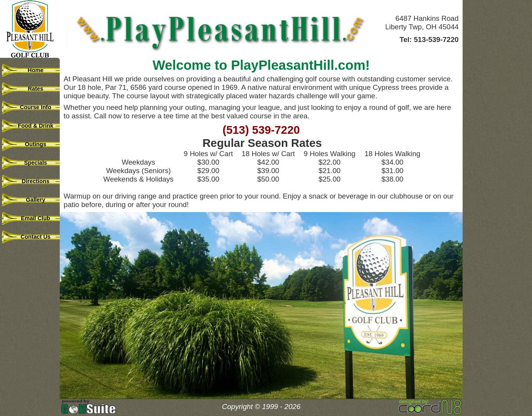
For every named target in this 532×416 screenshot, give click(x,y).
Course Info (31, 107)
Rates (31, 89)
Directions (31, 181)
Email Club (31, 218)
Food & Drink (31, 126)
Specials (31, 163)
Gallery (31, 200)
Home (31, 70)
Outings (31, 144)
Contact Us (31, 237)
